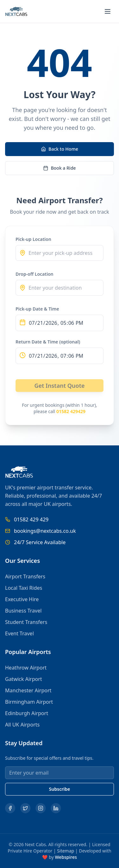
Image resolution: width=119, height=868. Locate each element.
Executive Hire (22, 599)
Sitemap (66, 851)
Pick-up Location (33, 239)
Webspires (66, 857)
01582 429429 (71, 411)
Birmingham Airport (29, 702)
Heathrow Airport (26, 668)
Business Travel (23, 611)
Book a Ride (60, 168)
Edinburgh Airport (27, 713)
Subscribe (59, 789)
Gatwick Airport (23, 679)
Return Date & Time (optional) (48, 342)
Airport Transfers (25, 576)
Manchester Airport (28, 690)
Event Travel (20, 633)
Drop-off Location (34, 274)
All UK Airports (22, 725)
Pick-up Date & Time (37, 309)
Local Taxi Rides (24, 588)
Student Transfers (26, 622)
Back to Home (60, 149)
